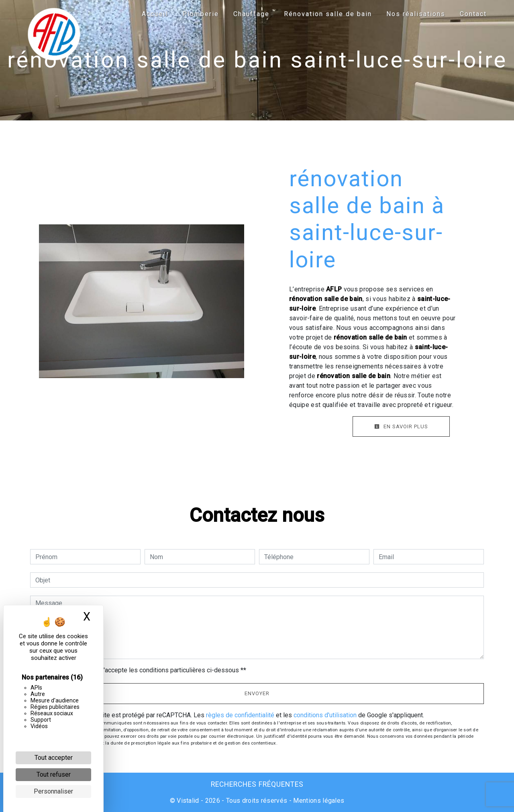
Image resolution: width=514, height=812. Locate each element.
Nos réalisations (416, 14)
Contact (473, 14)
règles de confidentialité (240, 715)
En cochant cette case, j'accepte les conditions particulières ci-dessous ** (142, 670)
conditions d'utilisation (325, 715)
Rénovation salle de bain (328, 14)
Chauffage (251, 14)
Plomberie (201, 14)
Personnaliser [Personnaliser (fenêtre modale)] (53, 791)
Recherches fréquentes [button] (257, 784)
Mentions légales (318, 801)
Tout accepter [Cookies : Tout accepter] (54, 758)
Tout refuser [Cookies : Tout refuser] (54, 774)
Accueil (155, 14)
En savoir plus (401, 426)
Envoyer (257, 693)
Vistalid (188, 801)
